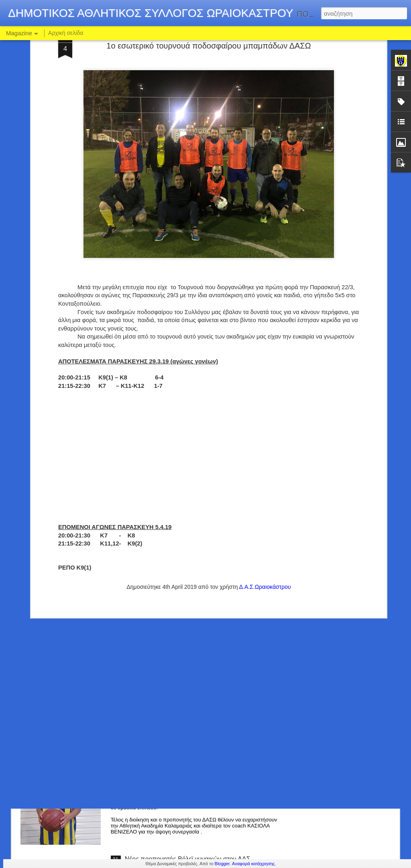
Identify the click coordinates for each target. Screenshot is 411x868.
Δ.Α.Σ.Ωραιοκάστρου (265, 489)
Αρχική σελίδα (66, 33)
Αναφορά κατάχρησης (253, 864)
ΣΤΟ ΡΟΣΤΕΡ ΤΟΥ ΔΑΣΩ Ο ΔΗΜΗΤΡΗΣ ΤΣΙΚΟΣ (196, 677)
